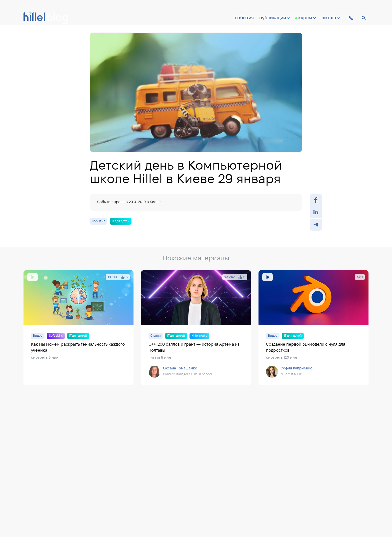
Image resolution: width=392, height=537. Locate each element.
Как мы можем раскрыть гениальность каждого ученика (78, 328)
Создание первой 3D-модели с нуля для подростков (313, 328)
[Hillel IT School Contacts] (351, 18)
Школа (331, 18)
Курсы (307, 18)
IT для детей (121, 221)
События (244, 18)
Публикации (274, 18)
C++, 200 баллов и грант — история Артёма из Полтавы (196, 328)
